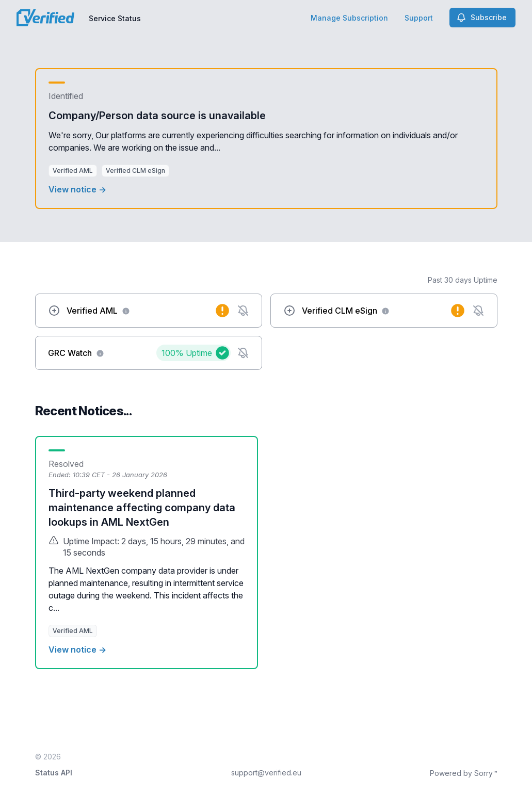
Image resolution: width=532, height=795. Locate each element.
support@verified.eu (266, 773)
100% (187, 353)
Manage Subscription (349, 18)
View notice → (77, 189)
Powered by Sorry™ (464, 773)
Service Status (115, 18)
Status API (54, 773)
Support (419, 18)
